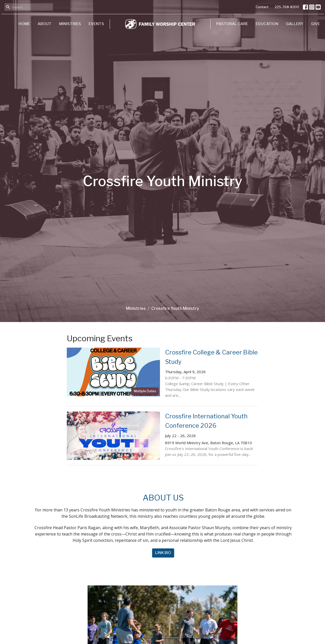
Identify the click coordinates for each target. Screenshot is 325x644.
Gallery (295, 24)
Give (315, 24)
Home (24, 24)
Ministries (70, 24)
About (45, 24)
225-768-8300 (287, 7)
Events (96, 24)
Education (267, 24)
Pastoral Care (232, 24)
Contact (262, 7)
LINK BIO (163, 553)
